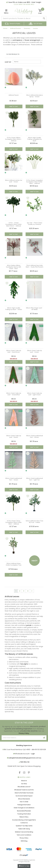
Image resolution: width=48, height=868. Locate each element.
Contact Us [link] (24, 823)
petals (29, 625)
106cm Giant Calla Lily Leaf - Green (34, 351)
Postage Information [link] (24, 805)
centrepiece (17, 40)
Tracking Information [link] (24, 814)
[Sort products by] (27, 62)
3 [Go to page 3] (24, 591)
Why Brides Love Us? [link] (24, 787)
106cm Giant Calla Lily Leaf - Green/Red (14, 394)
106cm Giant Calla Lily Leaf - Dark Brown (14, 351)
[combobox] (22, 18)
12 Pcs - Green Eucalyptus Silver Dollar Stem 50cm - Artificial (14, 224)
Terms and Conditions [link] (24, 835)
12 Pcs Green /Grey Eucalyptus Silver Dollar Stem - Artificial (14, 522)
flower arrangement (32, 40)
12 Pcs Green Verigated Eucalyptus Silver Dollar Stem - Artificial (34, 182)
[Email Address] (22, 738)
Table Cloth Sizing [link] (24, 829)
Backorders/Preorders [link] (24, 811)
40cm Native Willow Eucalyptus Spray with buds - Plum (14, 267)
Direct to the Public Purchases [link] (24, 793)
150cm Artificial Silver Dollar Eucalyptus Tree (14, 564)
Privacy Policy (24, 733)
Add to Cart (14, 106)
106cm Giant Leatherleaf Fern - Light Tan (34, 479)
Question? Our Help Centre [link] (24, 826)
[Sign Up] (44, 738)
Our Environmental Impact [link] (24, 796)
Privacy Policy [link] (24, 838)
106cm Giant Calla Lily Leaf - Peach (14, 436)
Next (34, 561)
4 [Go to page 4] (28, 591)
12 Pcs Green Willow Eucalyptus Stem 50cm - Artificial (14, 139)
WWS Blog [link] (24, 841)
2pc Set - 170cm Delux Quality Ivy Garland (34, 224)
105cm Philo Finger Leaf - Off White (34, 309)
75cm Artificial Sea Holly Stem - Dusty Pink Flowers (34, 266)
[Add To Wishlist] (7, 70)
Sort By (8, 62)
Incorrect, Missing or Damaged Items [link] (24, 820)
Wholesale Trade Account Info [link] (24, 790)
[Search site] (44, 18)
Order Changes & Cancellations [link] (24, 808)
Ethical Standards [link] (24, 799)
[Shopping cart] (41, 11)
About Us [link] (24, 781)
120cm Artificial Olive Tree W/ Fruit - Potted (34, 522)
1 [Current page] (16, 591)
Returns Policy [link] (24, 817)
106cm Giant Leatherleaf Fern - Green (14, 479)
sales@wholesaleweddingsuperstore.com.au (25, 758)
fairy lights (24, 664)
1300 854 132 (25, 762)
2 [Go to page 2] (20, 591)
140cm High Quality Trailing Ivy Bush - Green (14, 309)
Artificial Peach (14, 95)
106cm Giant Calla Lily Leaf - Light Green (34, 394)
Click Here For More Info (24, 4)
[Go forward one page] (32, 591)
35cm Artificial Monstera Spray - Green (34, 96)
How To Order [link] (24, 802)
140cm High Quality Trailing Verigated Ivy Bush (34, 139)
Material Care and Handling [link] (24, 832)
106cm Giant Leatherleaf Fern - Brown (34, 436)
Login (33, 754)
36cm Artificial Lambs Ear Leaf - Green (14, 181)
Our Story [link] (24, 784)
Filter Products (13, 54)
